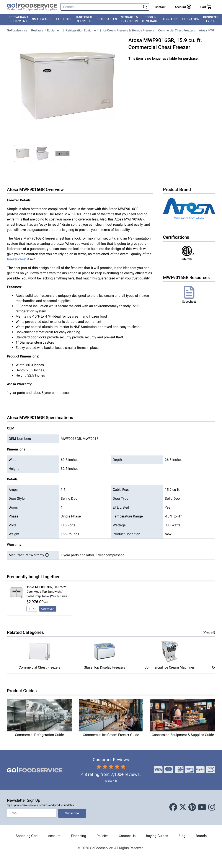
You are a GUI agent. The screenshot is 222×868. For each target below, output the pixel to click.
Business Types (210, 19)
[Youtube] (202, 808)
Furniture (170, 19)
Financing (78, 836)
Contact (160, 7)
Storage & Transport (130, 19)
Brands (201, 836)
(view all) (111, 781)
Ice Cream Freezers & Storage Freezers (128, 30)
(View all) (209, 632)
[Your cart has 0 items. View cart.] (206, 7)
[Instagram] (212, 808)
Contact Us (127, 836)
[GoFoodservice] (32, 7)
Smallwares (42, 19)
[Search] (101, 7)
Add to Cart (48, 609)
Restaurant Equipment (19, 19)
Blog (182, 836)
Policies (102, 836)
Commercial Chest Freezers (177, 30)
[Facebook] (173, 808)
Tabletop (64, 19)
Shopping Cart (27, 836)
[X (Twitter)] (183, 808)
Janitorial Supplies (84, 19)
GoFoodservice (17, 30)
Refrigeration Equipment (82, 30)
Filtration (191, 19)
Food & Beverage (150, 19)
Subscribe (72, 813)
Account (54, 836)
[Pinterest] (192, 808)
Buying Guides (157, 836)
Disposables (107, 19)
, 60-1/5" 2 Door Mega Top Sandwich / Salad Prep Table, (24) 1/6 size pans (47, 592)
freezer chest (17, 259)
